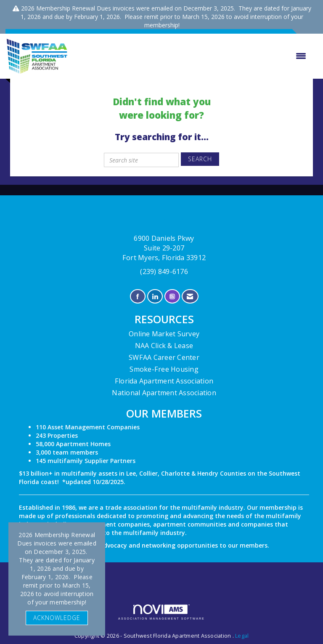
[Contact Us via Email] (190, 297)
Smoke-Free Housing (164, 369)
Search (200, 159)
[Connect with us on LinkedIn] (155, 297)
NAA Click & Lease (164, 346)
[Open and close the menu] (191, 56)
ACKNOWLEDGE (57, 618)
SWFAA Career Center (164, 357)
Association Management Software (161, 612)
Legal (242, 636)
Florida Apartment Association (164, 381)
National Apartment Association (164, 393)
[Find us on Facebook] (138, 297)
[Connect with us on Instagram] (172, 297)
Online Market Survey (164, 334)
